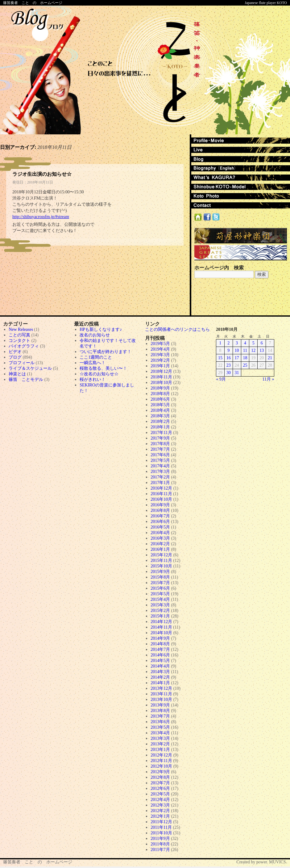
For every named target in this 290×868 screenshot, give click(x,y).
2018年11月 (161, 377)
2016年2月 (160, 544)
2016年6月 (160, 522)
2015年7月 (160, 583)
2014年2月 (160, 677)
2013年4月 (160, 733)
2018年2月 (160, 421)
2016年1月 (160, 549)
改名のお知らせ (95, 335)
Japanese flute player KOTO (266, 3)
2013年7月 (160, 716)
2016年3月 (160, 538)
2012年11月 (161, 761)
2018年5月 (160, 405)
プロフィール (22, 363)
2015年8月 (160, 577)
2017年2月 (160, 477)
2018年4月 (160, 410)
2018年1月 (160, 427)
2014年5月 (160, 661)
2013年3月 (160, 738)
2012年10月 (161, 766)
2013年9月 (160, 705)
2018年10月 (161, 383)
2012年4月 (160, 800)
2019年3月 (160, 355)
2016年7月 (160, 516)
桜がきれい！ (93, 379)
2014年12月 (161, 622)
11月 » (268, 379)
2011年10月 (161, 833)
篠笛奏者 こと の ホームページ (33, 3)
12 (253, 350)
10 (237, 350)
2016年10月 (161, 499)
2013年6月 (160, 722)
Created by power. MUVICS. (262, 862)
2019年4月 (160, 349)
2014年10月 (161, 633)
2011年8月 (160, 844)
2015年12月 (161, 555)
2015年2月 (160, 611)
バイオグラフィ (24, 346)
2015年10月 (161, 566)
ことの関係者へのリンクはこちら (177, 329)
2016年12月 (161, 488)
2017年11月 (161, 433)
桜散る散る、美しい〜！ (103, 368)
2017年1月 (160, 483)
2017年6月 (160, 455)
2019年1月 (160, 366)
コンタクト (19, 341)
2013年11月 (161, 694)
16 (229, 358)
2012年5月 (160, 794)
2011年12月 (161, 822)
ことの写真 (19, 335)
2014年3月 (160, 672)
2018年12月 (161, 371)
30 (229, 373)
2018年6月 (160, 399)
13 (262, 350)
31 (237, 373)
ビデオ (15, 352)
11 (245, 350)
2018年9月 (160, 388)
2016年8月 (160, 510)
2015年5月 (160, 594)
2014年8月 (160, 644)
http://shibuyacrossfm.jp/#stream (41, 217)
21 (270, 358)
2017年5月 (160, 460)
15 (220, 358)
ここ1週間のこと (96, 357)
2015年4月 (160, 599)
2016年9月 (160, 505)
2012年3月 (160, 805)
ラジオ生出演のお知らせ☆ (42, 174)
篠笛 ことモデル (26, 379)
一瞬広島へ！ (93, 363)
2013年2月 (160, 744)
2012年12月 (161, 755)
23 (229, 365)
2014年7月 (160, 649)
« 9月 (221, 379)
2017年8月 (160, 444)
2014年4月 (160, 666)
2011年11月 (161, 827)
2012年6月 (160, 788)
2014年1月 (160, 683)
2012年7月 (160, 783)
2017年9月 (160, 438)
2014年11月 (161, 627)
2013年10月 (161, 699)
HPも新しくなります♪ (101, 329)
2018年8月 (160, 394)
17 (237, 358)
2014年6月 (160, 655)
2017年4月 (160, 466)
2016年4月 (160, 533)
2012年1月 (160, 816)
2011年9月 (160, 839)
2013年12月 (161, 688)
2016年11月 (161, 494)
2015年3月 (160, 605)
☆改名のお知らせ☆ (99, 374)
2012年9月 (160, 772)
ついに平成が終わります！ (106, 352)
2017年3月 (160, 472)
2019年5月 (160, 344)
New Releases (21, 329)
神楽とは (17, 374)
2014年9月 (160, 638)
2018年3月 (160, 416)
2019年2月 (160, 360)
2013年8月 (160, 711)
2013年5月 (160, 727)
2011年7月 (160, 850)
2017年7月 (160, 449)
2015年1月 (160, 616)
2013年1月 (160, 750)
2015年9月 (160, 572)
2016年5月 (160, 527)
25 (245, 365)
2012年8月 (160, 777)
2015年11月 (161, 560)
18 (245, 358)
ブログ (15, 357)
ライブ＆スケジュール (30, 368)
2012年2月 (160, 811)
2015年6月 (160, 588)
